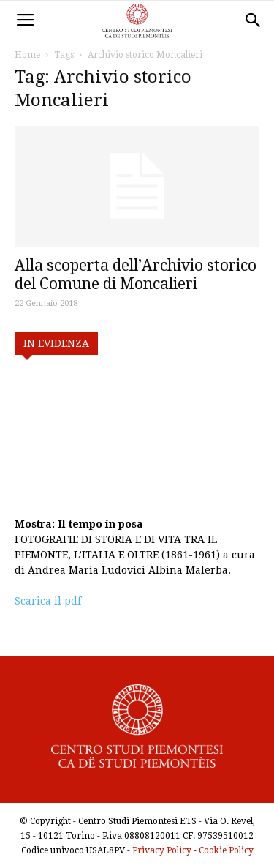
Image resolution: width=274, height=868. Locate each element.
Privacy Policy (162, 850)
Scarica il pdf (48, 601)
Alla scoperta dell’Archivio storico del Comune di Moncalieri (136, 274)
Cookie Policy (226, 850)
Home (27, 55)
